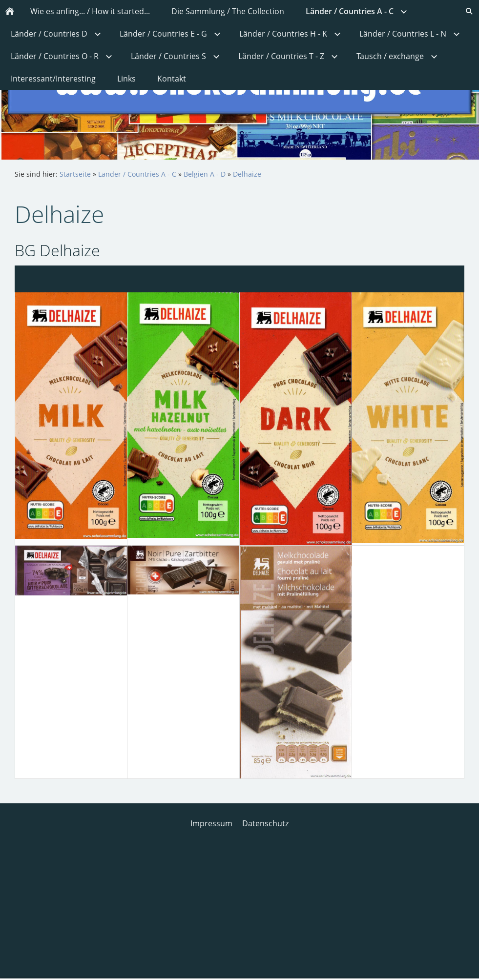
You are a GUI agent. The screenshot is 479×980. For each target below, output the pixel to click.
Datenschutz (265, 823)
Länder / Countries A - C (137, 174)
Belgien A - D (205, 174)
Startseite (75, 174)
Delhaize (247, 174)
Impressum (211, 823)
